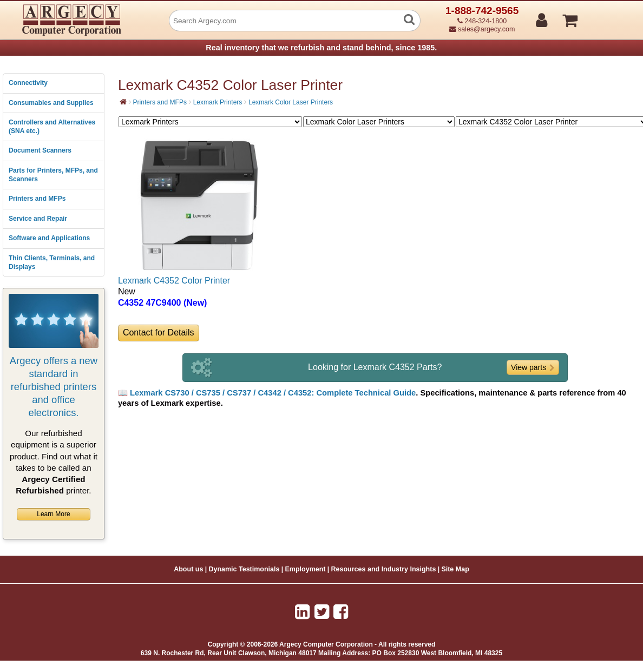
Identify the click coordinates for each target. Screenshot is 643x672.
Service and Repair (38, 219)
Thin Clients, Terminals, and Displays (52, 262)
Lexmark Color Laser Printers (291, 102)
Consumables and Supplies (51, 103)
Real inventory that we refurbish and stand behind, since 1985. (321, 48)
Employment (306, 569)
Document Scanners (40, 150)
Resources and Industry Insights (384, 569)
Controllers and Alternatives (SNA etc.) (52, 127)
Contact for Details (159, 332)
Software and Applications (49, 238)
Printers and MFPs (37, 199)
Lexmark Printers (218, 102)
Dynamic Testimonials (244, 569)
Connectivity (28, 83)
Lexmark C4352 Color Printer (174, 281)
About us (188, 569)
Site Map (455, 569)
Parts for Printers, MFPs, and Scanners (53, 175)
